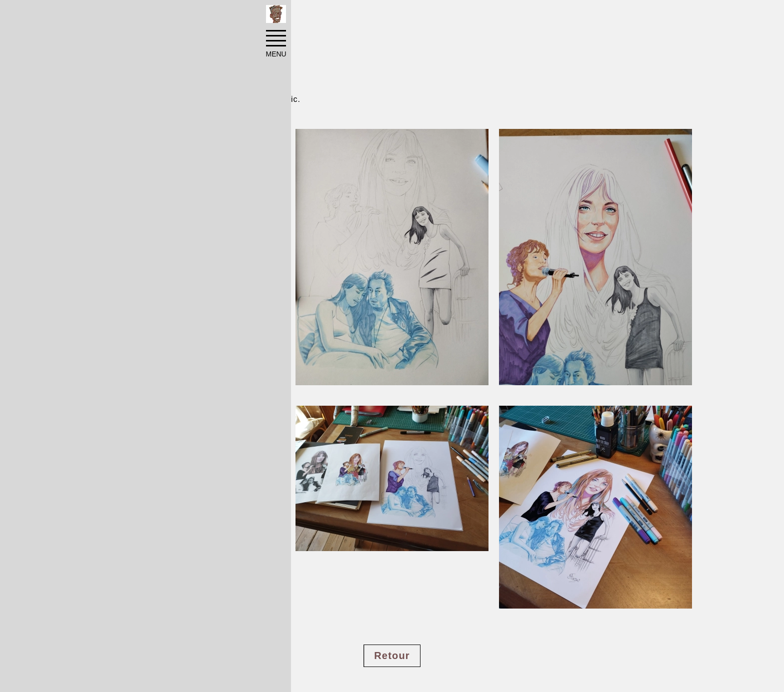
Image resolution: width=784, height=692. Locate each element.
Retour (392, 656)
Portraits (208, 16)
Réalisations (155, 16)
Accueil (105, 16)
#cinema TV (115, 628)
